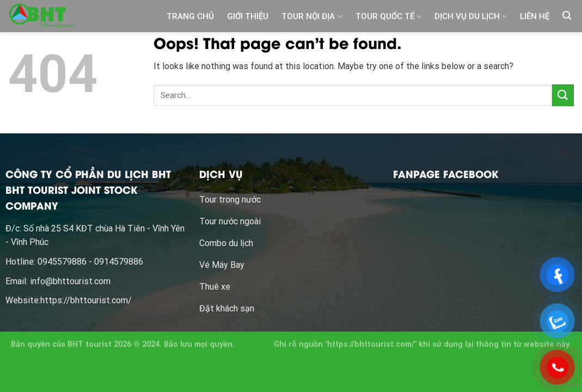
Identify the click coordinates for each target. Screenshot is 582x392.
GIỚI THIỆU (248, 16)
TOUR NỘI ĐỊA (312, 17)
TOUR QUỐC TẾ (388, 17)
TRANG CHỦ (190, 16)
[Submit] (563, 95)
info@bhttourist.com (70, 281)
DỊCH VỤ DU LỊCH (471, 17)
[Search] (567, 16)
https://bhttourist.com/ (86, 300)
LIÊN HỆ (535, 16)
